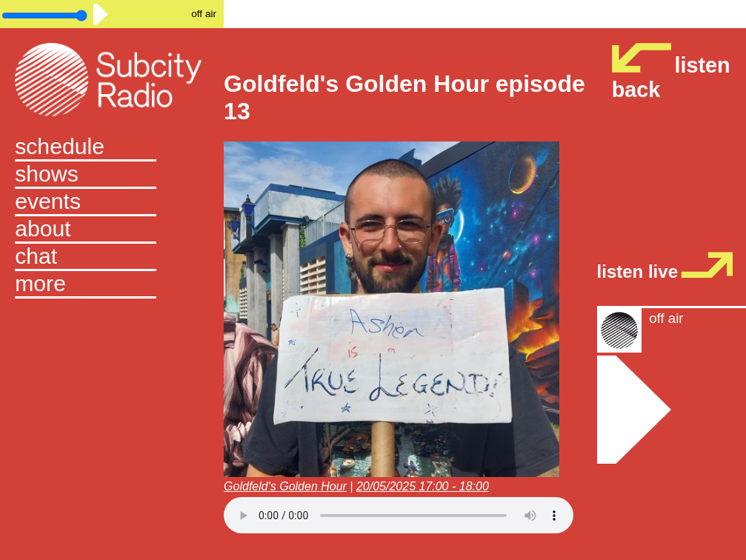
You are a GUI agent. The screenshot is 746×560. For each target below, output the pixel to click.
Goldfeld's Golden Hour (285, 486)
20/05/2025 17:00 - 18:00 (423, 486)
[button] (112, 285)
